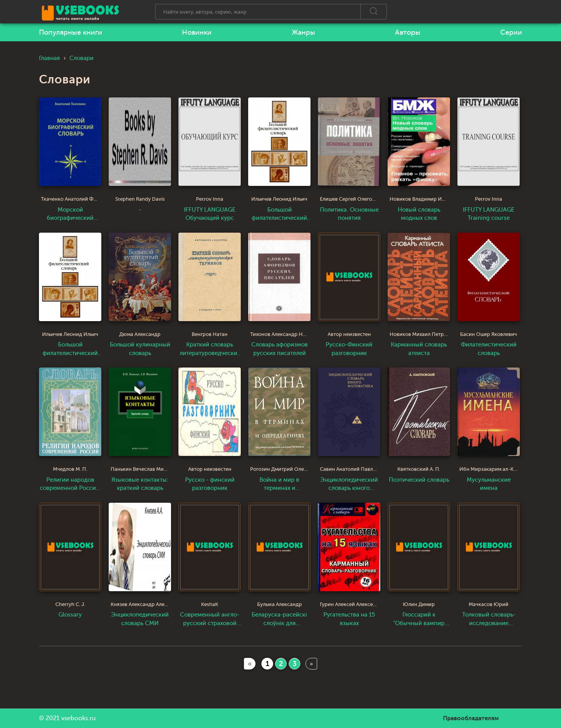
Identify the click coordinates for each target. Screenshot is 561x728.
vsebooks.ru (79, 718)
